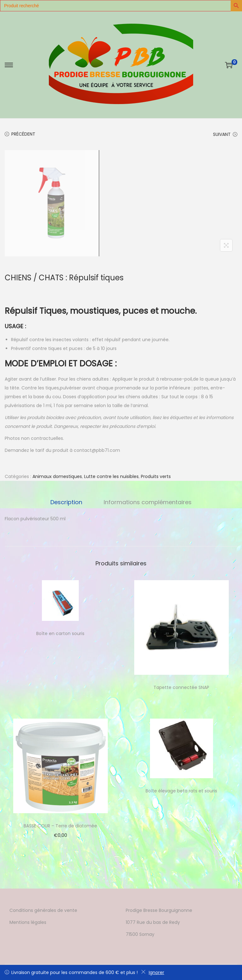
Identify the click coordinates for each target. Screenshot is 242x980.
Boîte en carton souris (60, 633)
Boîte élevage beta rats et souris (181, 791)
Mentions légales (28, 922)
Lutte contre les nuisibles (111, 476)
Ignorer (153, 972)
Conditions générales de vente (43, 910)
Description (67, 502)
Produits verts (156, 476)
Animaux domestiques (57, 476)
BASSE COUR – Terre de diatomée (60, 826)
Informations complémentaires (147, 502)
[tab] (67, 502)
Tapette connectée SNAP (181, 687)
